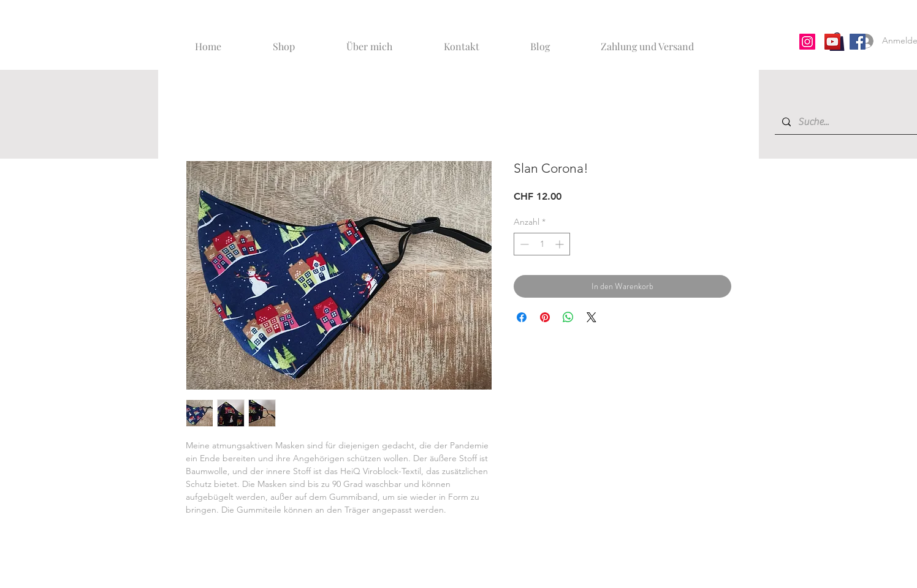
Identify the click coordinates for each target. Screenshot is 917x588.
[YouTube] (832, 42)
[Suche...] (853, 122)
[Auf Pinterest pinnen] (545, 317)
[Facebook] (858, 42)
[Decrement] (523, 244)
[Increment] (561, 244)
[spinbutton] (542, 244)
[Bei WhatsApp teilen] (568, 317)
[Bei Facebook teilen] (522, 317)
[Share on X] (592, 317)
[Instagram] (807, 42)
